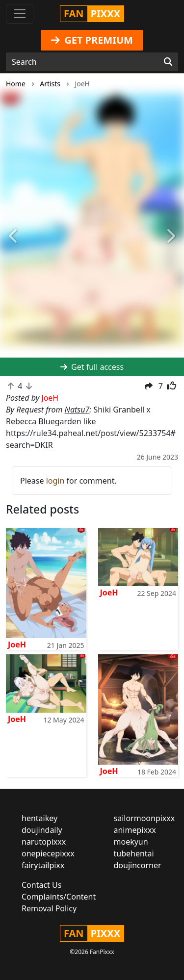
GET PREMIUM (92, 40)
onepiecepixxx (48, 853)
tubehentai (134, 853)
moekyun (131, 842)
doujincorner (138, 865)
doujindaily (42, 830)
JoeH (17, 645)
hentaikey (39, 818)
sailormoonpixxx (145, 818)
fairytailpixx (43, 865)
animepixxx (135, 830)
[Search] (168, 62)
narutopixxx (44, 842)
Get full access (92, 367)
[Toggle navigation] (20, 14)
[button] (14, 237)
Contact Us (41, 885)
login (55, 481)
